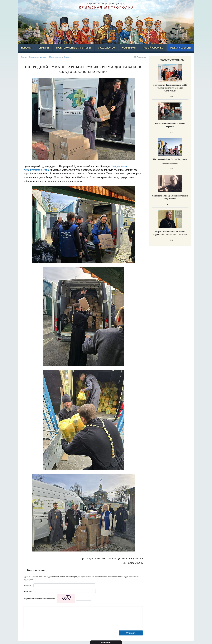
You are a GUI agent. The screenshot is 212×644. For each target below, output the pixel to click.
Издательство (107, 48)
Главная (24, 57)
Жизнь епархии (55, 57)
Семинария (129, 48)
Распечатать (141, 57)
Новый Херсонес (153, 48)
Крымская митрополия (38, 57)
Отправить (131, 633)
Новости (26, 48)
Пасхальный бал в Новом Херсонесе (170, 159)
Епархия (44, 48)
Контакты (106, 643)
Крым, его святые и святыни (73, 48)
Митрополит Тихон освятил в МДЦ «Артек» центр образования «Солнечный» (170, 88)
